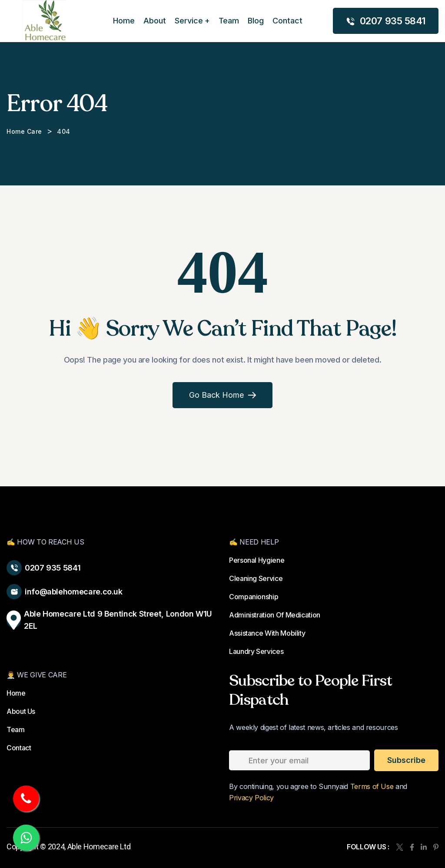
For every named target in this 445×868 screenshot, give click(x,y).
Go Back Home (222, 395)
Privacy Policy (251, 798)
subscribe (406, 760)
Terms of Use (372, 786)
